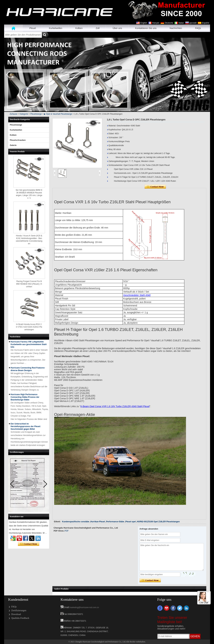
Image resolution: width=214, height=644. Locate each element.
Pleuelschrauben (18, 140)
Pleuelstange (36, 114)
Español (206, 23)
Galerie (13, 145)
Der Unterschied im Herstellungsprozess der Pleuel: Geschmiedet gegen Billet (26, 426)
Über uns (117, 28)
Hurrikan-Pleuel (98, 522)
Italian (181, 23)
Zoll (98, 28)
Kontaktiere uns (72, 599)
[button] (206, 75)
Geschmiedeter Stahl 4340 (137, 295)
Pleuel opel (131, 522)
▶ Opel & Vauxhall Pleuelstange (58, 114)
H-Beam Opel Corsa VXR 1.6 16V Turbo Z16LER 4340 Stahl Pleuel (115, 406)
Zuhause (14, 28)
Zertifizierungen (19, 610)
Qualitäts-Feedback (20, 618)
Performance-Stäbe (115, 522)
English (144, 23)
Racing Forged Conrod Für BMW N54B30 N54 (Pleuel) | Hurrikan (29, 284)
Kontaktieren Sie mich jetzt (29, 544)
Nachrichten (176, 28)
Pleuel (33, 28)
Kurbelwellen (56, 28)
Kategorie (24, 114)
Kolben (79, 28)
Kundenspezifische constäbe (76, 522)
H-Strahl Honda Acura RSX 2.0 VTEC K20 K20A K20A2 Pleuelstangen (29, 327)
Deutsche (169, 23)
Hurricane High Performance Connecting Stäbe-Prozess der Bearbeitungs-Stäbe (25, 397)
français (156, 23)
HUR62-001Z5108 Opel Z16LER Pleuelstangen (158, 522)
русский (193, 23)
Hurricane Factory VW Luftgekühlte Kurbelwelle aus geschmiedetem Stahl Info (29, 344)
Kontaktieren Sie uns (146, 28)
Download (16, 614)
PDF (67, 531)
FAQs (198, 28)
